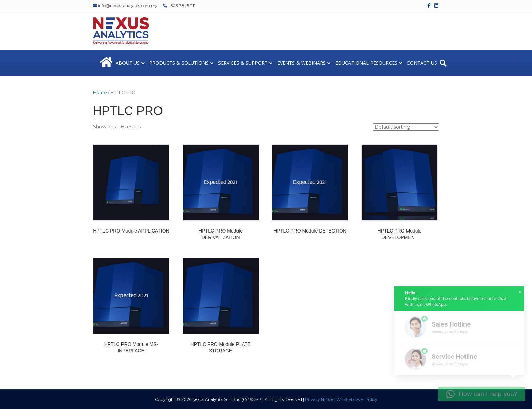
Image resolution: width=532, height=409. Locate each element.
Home (100, 92)
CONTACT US (422, 63)
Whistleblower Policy (357, 399)
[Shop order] (406, 127)
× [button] (520, 292)
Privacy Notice (319, 399)
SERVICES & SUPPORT (243, 63)
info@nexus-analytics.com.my (125, 6)
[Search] (443, 63)
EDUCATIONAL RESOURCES (366, 63)
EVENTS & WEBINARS (301, 63)
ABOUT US (128, 63)
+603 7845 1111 (179, 6)
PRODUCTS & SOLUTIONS (179, 63)
